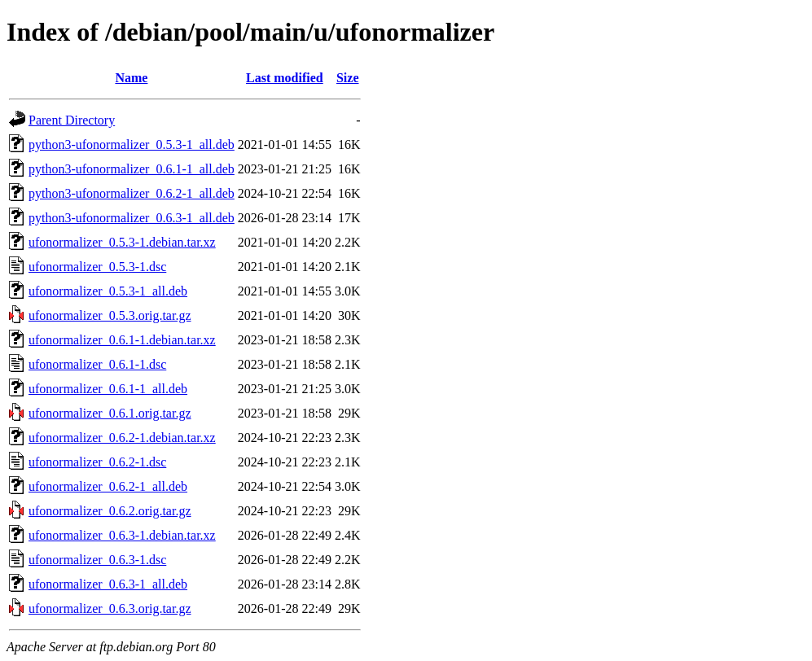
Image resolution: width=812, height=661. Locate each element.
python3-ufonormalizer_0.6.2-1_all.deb (132, 193)
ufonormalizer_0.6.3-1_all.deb (108, 584)
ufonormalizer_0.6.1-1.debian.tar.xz (122, 340)
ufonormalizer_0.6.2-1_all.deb (108, 486)
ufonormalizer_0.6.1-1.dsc (97, 364)
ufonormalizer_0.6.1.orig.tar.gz (110, 413)
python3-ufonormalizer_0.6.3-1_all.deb (132, 218)
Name (131, 78)
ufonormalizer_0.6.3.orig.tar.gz (110, 608)
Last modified (285, 78)
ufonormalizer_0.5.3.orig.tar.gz (110, 315)
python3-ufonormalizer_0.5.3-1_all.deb (132, 144)
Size (348, 78)
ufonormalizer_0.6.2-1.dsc (97, 462)
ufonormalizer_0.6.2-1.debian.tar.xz (122, 438)
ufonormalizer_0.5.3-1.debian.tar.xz (122, 242)
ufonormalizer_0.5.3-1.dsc (97, 267)
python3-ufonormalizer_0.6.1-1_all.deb (132, 169)
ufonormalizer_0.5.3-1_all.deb (108, 291)
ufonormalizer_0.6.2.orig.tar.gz (110, 511)
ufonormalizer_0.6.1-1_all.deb (108, 389)
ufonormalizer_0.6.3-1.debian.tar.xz (122, 535)
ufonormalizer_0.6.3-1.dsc (97, 560)
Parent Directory (72, 120)
